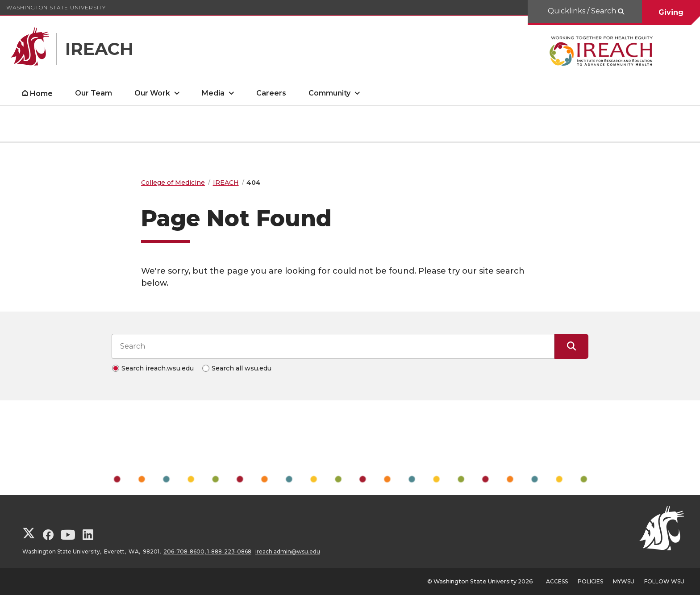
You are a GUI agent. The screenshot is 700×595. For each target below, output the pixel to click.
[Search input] (333, 346)
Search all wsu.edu (242, 368)
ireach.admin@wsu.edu (288, 551)
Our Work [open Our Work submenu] (152, 93)
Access (557, 581)
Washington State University (56, 7)
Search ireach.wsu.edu (158, 368)
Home (41, 94)
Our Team (94, 93)
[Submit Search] (571, 346)
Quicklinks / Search (583, 11)
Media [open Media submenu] (213, 93)
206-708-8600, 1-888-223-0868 (207, 551)
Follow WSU (664, 581)
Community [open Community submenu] (329, 93)
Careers (271, 93)
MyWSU (624, 581)
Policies (590, 581)
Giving (671, 12)
